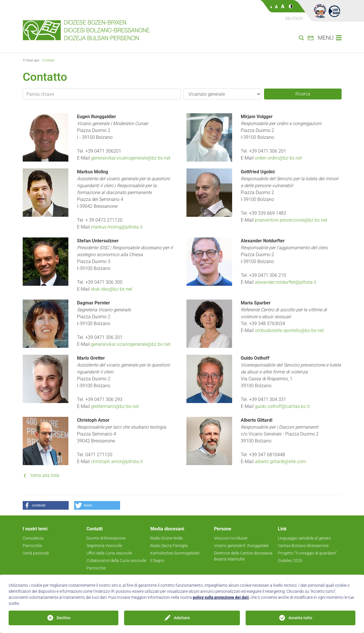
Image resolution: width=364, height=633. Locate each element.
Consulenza (33, 538)
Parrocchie (32, 546)
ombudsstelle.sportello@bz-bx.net (289, 330)
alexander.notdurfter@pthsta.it (286, 282)
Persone (223, 529)
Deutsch (294, 18)
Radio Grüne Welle (166, 538)
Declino (63, 618)
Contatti (48, 60)
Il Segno (157, 561)
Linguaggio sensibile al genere (304, 538)
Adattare (182, 618)
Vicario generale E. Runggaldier (241, 546)
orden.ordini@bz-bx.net (278, 158)
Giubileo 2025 (290, 561)
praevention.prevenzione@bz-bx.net (291, 220)
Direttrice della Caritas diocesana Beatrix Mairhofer (243, 556)
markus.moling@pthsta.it (117, 227)
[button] (46, 505)
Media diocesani (167, 529)
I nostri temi (35, 529)
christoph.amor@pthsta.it (117, 462)
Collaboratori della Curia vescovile (116, 561)
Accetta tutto (300, 618)
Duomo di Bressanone (106, 538)
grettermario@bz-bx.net (115, 406)
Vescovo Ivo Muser (231, 538)
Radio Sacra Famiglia (169, 546)
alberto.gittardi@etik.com (280, 462)
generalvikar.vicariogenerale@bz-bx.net (131, 158)
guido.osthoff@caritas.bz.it (282, 406)
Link (282, 529)
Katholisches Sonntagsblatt (175, 553)
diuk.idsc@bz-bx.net (112, 289)
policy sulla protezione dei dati (221, 597)
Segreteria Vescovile (104, 546)
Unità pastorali (36, 553)
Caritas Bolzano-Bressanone (303, 546)
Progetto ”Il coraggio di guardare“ (307, 553)
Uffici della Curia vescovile (109, 553)
